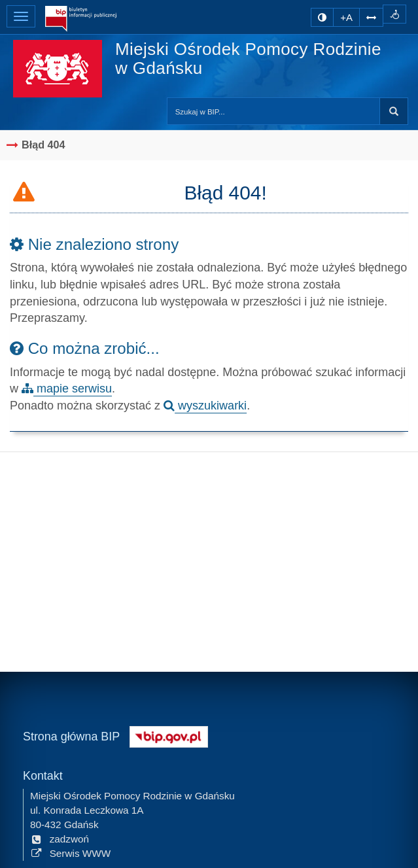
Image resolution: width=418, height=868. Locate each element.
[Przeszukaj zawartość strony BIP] (273, 111)
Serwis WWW (70, 853)
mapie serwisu (67, 389)
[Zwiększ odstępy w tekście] (371, 17)
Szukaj (394, 111)
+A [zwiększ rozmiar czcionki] (346, 17)
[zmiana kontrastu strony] (322, 17)
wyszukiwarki (205, 406)
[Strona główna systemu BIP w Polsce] (169, 736)
